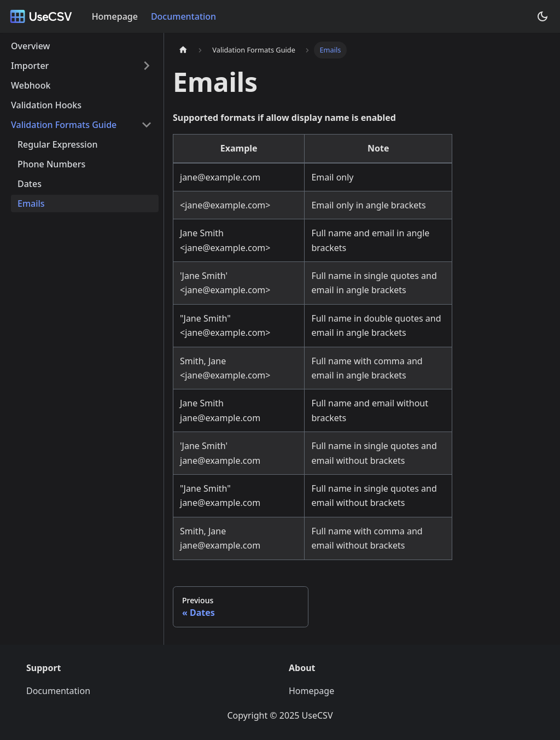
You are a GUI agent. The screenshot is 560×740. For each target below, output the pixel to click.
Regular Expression (57, 144)
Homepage (115, 16)
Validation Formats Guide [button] (64, 125)
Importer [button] (30, 66)
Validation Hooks (46, 105)
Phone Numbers (51, 164)
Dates (30, 184)
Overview (30, 46)
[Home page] (183, 50)
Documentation (183, 16)
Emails (31, 203)
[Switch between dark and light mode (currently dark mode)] (542, 16)
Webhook (31, 85)
